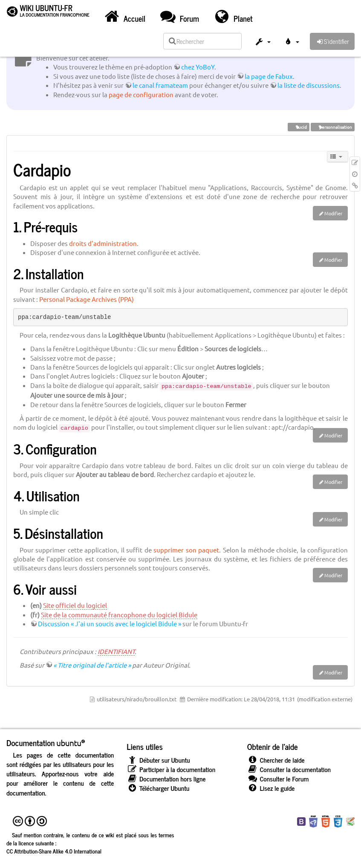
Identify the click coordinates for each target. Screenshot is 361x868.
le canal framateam (160, 85)
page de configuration (141, 94)
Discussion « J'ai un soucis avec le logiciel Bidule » (110, 624)
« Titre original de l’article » (92, 665)
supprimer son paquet (186, 550)
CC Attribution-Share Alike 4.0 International (54, 851)
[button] (263, 43)
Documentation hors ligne (166, 779)
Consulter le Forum (278, 779)
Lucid (299, 127)
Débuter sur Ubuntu (158, 760)
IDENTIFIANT (116, 651)
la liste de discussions (309, 85)
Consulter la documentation (289, 769)
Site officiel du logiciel (75, 605)
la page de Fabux (269, 76)
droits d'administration (103, 243)
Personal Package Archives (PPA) (87, 299)
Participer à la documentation (171, 769)
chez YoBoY (198, 67)
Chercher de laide (276, 760)
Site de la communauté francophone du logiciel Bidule (119, 615)
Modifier (333, 213)
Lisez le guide (271, 788)
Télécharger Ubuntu (158, 788)
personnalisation (333, 127)
